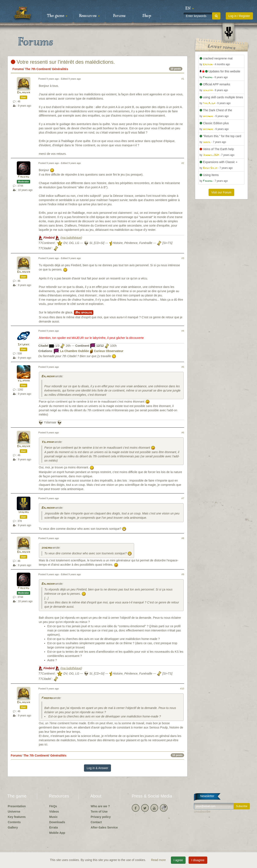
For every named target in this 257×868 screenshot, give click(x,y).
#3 (183, 258)
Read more (159, 860)
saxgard (23, 512)
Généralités (60, 69)
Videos (54, 812)
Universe (14, 812)
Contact (96, 822)
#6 (183, 433)
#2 (183, 163)
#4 (183, 331)
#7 (183, 498)
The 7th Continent (38, 69)
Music (54, 817)
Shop (147, 16)
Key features (17, 817)
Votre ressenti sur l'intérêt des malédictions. (63, 62)
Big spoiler (84, 313)
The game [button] (57, 16)
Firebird (23, 177)
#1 (183, 79)
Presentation (17, 806)
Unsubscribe (202, 812)
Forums (119, 16)
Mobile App (57, 833)
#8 (183, 538)
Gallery (13, 827)
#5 (183, 367)
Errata (54, 827)
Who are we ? (100, 806)
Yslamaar (24, 381)
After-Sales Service (104, 827)
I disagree (198, 860)
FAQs (53, 806)
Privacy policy (101, 817)
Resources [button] (89, 16)
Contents (14, 822)
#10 (182, 689)
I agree (178, 860)
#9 (183, 574)
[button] (190, 8)
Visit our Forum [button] (221, 192)
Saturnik (23, 345)
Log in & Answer (97, 768)
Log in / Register (239, 16)
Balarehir (24, 93)
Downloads (57, 822)
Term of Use (99, 812)
